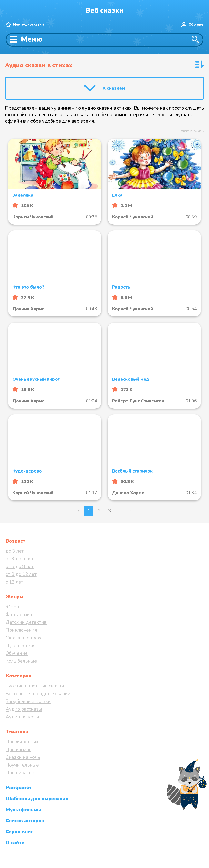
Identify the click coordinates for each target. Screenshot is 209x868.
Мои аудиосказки (28, 25)
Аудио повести (22, 717)
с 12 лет (14, 582)
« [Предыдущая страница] (79, 511)
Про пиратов (20, 773)
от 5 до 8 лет (20, 566)
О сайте (15, 843)
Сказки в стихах (23, 638)
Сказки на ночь (23, 757)
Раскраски (18, 788)
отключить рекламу (192, 131)
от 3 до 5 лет (20, 559)
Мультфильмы (23, 810)
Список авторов (25, 821)
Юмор (12, 607)
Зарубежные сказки (28, 701)
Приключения (21, 630)
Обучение (17, 653)
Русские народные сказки (35, 686)
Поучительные (22, 765)
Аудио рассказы (24, 709)
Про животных (22, 742)
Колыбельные (21, 661)
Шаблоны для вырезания (37, 799)
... (120, 511)
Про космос (18, 749)
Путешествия (21, 645)
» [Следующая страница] (131, 511)
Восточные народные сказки (38, 694)
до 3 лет (15, 551)
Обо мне (196, 25)
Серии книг (19, 832)
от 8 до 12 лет (21, 574)
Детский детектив (26, 622)
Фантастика (19, 615)
